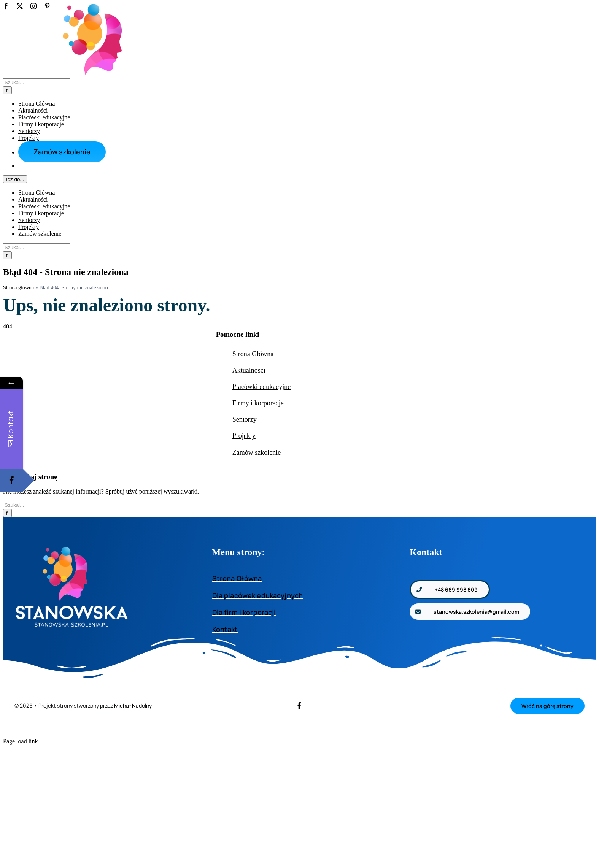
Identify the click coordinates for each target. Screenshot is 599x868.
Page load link (21, 815)
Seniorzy (245, 493)
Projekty (244, 509)
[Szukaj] (7, 255)
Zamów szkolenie (257, 526)
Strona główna (18, 361)
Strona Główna (253, 428)
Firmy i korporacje (258, 477)
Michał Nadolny (133, 779)
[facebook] (299, 779)
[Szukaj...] (37, 247)
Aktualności (249, 444)
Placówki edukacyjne (261, 460)
